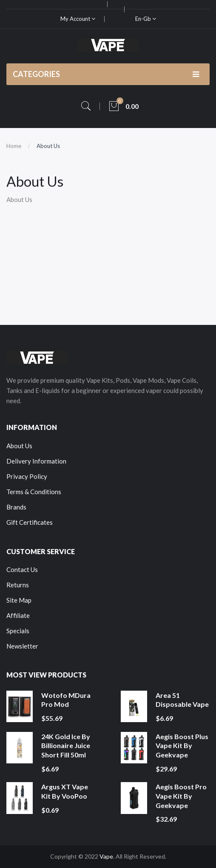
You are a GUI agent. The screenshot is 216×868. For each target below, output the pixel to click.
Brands (16, 507)
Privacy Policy (27, 476)
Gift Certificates (30, 522)
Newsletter (22, 646)
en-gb (146, 19)
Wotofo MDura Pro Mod (66, 700)
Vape (106, 856)
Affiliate (18, 615)
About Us (48, 146)
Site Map (19, 600)
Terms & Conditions (34, 492)
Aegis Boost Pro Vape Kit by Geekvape (181, 796)
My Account (78, 19)
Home (14, 146)
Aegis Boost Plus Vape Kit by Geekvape (182, 746)
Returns (18, 585)
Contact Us (22, 569)
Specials (18, 631)
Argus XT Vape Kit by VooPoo (65, 791)
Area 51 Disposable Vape (182, 700)
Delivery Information (36, 461)
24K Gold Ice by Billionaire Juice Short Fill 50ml (66, 746)
